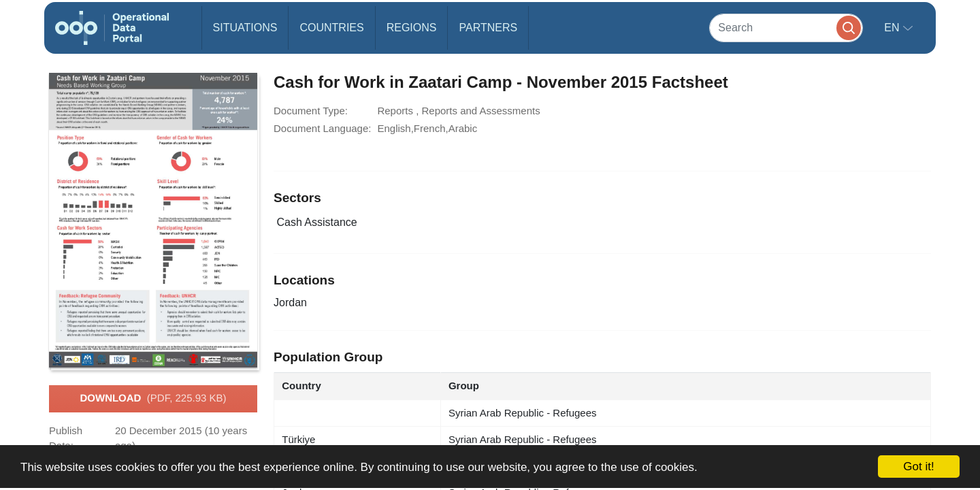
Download (153, 399)
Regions (412, 28)
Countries (331, 28)
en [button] (893, 28)
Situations (245, 28)
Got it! (918, 467)
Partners (488, 28)
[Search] (786, 28)
